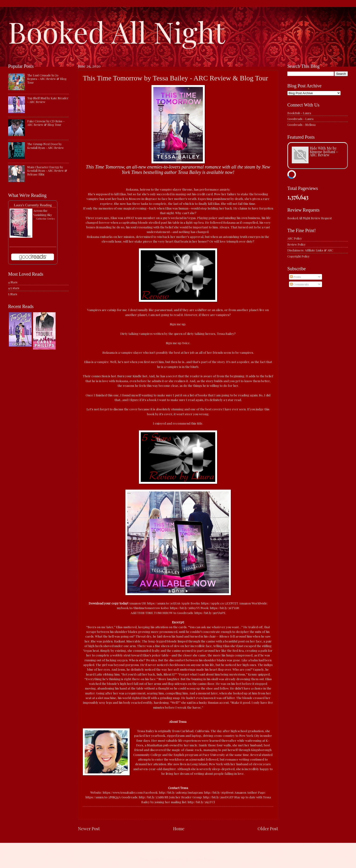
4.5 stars (14, 288)
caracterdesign (175, 859)
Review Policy (296, 244)
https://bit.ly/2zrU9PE (210, 613)
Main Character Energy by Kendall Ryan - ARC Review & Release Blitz (47, 171)
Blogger (209, 859)
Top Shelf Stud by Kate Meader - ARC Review (48, 100)
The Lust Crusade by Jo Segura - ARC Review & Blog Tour (47, 79)
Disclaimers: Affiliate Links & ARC (310, 250)
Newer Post (89, 829)
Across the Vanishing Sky (43, 213)
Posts (295, 277)
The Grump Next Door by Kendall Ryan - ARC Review (45, 146)
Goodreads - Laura (300, 119)
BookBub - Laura (299, 113)
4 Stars (13, 282)
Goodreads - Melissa (301, 125)
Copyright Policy (298, 256)
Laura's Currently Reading (33, 205)
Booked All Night (117, 31)
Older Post (268, 829)
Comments (299, 284)
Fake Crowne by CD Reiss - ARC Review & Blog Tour (46, 123)
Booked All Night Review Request (310, 218)
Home (179, 829)
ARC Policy (295, 238)
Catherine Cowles (45, 219)
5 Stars (13, 294)
